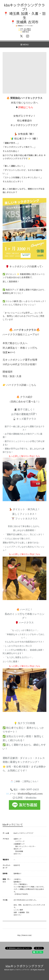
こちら (32, 385)
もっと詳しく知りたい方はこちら (24, 456)
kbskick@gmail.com (30, 794)
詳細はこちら (26, 107)
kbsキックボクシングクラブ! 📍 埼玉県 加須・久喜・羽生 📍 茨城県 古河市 (25, 13)
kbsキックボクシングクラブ (25, 966)
